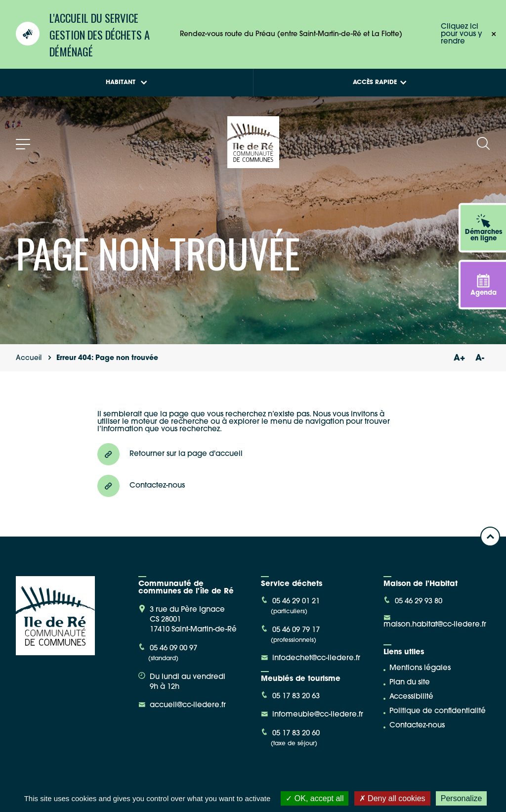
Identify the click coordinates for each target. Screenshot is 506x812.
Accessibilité (411, 697)
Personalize (462, 798)
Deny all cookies (392, 798)
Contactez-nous (417, 726)
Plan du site (410, 683)
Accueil (29, 358)
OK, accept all (315, 798)
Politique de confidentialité (438, 711)
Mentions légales (420, 668)
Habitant (126, 83)
